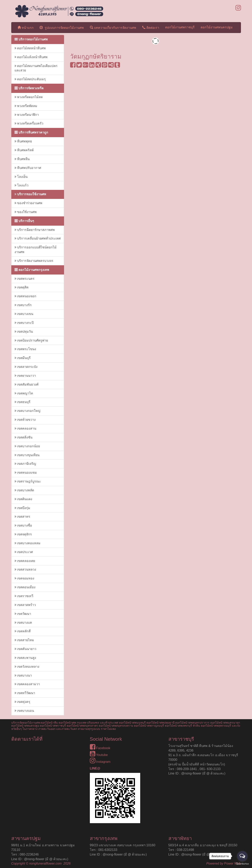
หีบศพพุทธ (23, 141)
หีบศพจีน (22, 159)
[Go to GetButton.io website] (242, 864)
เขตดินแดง (23, 499)
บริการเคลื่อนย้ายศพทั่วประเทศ (38, 238)
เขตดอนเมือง (25, 587)
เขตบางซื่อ (23, 525)
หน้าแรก (26, 27)
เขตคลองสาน (25, 428)
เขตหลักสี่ (23, 631)
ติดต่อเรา (151, 27)
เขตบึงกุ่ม (22, 508)
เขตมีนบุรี (23, 358)
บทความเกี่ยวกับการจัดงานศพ (113, 27)
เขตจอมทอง (24, 578)
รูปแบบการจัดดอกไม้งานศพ (62, 27)
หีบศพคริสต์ (24, 150)
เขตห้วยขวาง (25, 420)
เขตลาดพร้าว (25, 605)
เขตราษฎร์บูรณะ (28, 481)
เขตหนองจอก (25, 296)
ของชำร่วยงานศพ (28, 203)
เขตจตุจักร (23, 534)
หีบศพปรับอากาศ (28, 168)
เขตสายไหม (24, 640)
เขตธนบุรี (22, 402)
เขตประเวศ (24, 552)
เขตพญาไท (24, 393)
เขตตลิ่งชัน (23, 437)
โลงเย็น (21, 177)
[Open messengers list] (242, 856)
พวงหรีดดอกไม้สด (29, 97)
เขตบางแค (23, 623)
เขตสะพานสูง (25, 658)
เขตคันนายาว (25, 649)
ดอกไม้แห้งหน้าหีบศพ (31, 57)
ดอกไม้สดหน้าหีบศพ (30, 48)
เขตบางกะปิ (24, 323)
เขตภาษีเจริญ (25, 464)
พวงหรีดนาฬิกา (27, 115)
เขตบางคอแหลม (27, 543)
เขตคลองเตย (25, 561)
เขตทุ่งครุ (22, 702)
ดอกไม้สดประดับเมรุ (30, 79)
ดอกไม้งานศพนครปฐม (217, 27)
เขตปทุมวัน (24, 332)
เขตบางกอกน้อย (27, 446)
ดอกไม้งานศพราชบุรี (180, 27)
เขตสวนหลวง (25, 569)
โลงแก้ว (21, 185)
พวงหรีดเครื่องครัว (29, 123)
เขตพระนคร (24, 279)
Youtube (99, 755)
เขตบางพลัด (24, 490)
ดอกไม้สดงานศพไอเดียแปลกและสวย (36, 68)
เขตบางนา (23, 675)
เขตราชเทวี (24, 596)
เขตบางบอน (24, 711)
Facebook (100, 748)
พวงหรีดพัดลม (26, 106)
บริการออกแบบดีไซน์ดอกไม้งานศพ (36, 250)
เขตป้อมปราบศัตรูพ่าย (31, 340)
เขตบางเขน (24, 314)
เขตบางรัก (23, 305)
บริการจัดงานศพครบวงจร (34, 261)
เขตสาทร (22, 517)
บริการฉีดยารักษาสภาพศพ (35, 230)
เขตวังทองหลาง (27, 667)
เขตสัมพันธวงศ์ (26, 384)
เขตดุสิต (21, 287)
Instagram (100, 762)
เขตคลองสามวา (27, 684)
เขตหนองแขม (26, 473)
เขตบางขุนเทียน (27, 455)
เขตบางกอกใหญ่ (27, 411)
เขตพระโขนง (25, 349)
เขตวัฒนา (23, 614)
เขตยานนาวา (25, 376)
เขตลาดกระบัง (26, 367)
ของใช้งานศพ (26, 212)
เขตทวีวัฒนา (25, 693)
